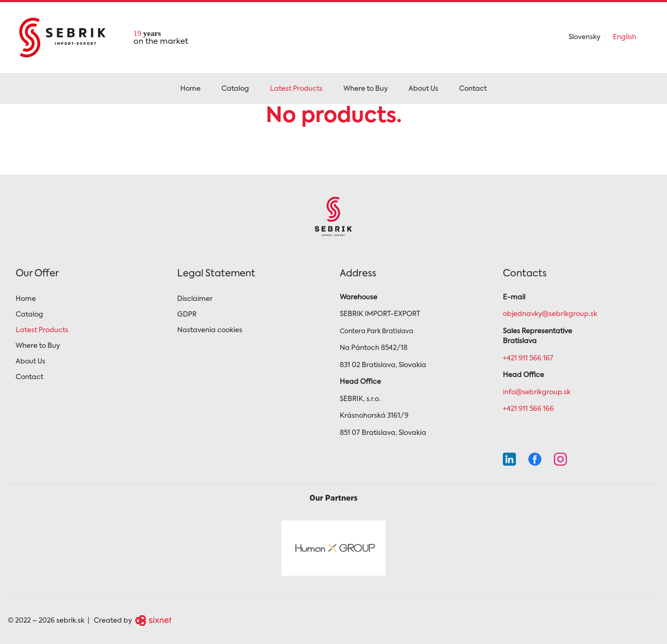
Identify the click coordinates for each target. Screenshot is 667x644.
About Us (423, 89)
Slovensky (584, 37)
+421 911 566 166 (528, 409)
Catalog (235, 89)
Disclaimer (195, 299)
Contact (473, 89)
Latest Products (296, 89)
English (625, 37)
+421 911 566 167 (528, 359)
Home (190, 89)
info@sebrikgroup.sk (537, 392)
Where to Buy (366, 89)
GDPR (187, 315)
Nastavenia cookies (210, 330)
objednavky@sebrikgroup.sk (550, 314)
